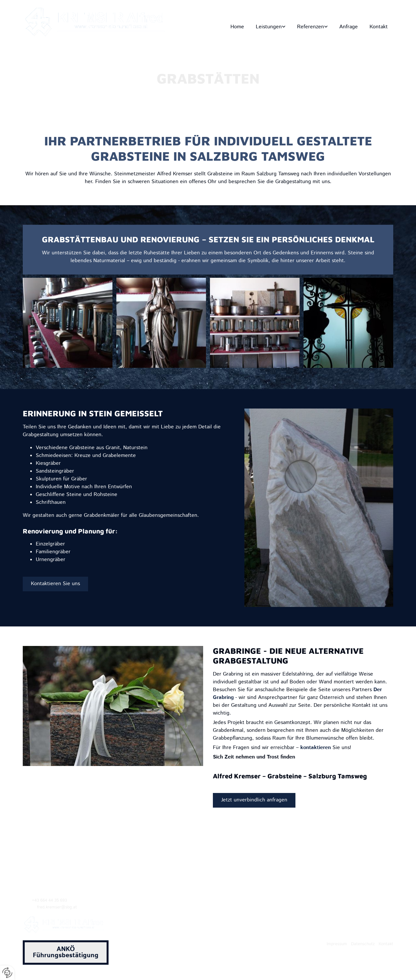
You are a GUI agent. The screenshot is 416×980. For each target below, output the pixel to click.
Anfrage (349, 27)
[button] (55, 584)
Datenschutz (363, 944)
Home (237, 27)
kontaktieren (316, 748)
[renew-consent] (7, 973)
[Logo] (97, 22)
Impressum (337, 944)
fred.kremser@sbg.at (312, 14)
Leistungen (269, 27)
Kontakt (379, 27)
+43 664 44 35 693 (371, 14)
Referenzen (311, 27)
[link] (270, 27)
